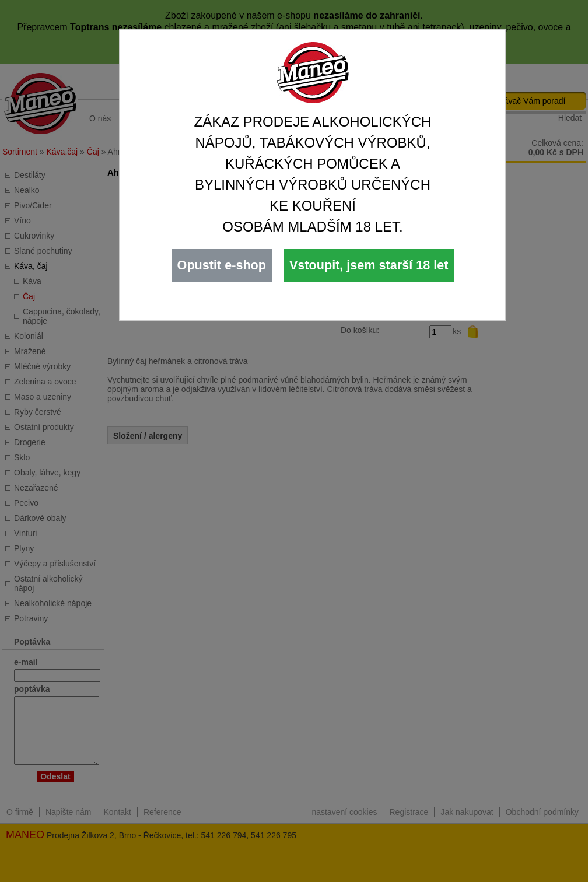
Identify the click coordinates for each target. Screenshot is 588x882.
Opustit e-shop (222, 265)
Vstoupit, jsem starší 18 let (369, 265)
